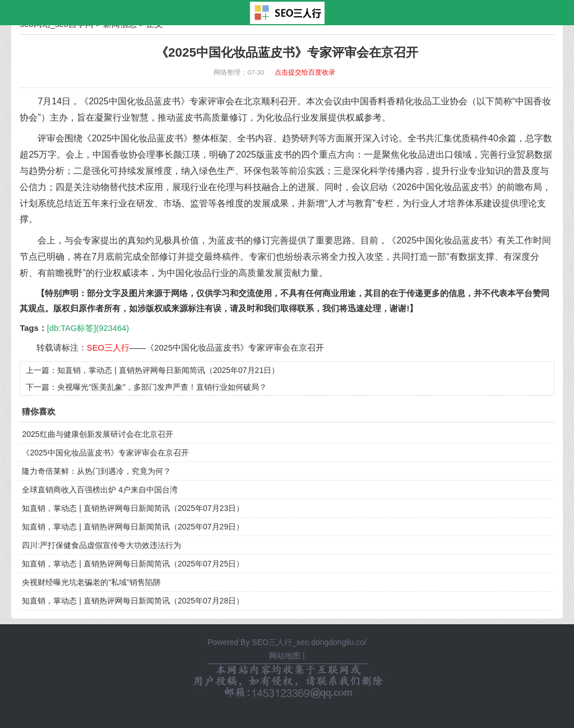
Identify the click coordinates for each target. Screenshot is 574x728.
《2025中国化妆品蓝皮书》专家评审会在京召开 (235, 348)
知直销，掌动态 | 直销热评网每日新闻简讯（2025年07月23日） (133, 508)
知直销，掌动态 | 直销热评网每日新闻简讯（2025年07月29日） (133, 527)
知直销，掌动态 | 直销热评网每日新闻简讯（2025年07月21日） (168, 370)
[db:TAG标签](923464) (88, 328)
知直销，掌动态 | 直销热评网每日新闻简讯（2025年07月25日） (133, 564)
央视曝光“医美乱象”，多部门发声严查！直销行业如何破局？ (162, 387)
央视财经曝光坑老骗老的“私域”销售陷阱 (91, 582)
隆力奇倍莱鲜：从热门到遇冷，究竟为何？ (96, 471)
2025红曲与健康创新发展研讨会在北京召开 (97, 434)
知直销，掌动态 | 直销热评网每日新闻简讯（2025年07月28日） (133, 601)
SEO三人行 (108, 348)
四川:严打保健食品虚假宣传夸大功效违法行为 (101, 545)
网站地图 (285, 656)
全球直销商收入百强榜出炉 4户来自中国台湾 (100, 490)
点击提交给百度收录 (305, 72)
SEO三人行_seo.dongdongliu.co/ (309, 642)
